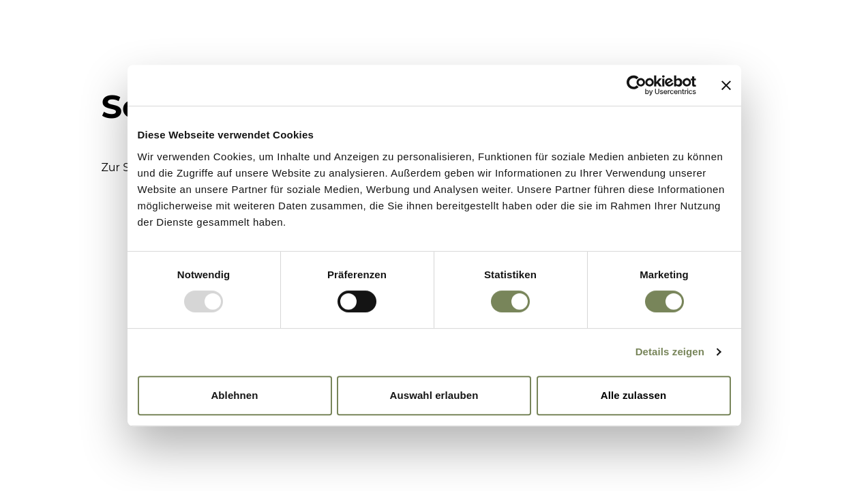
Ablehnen (234, 395)
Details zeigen (670, 352)
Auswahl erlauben (434, 395)
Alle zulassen (633, 395)
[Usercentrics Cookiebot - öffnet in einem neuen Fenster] (637, 85)
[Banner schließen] (726, 85)
